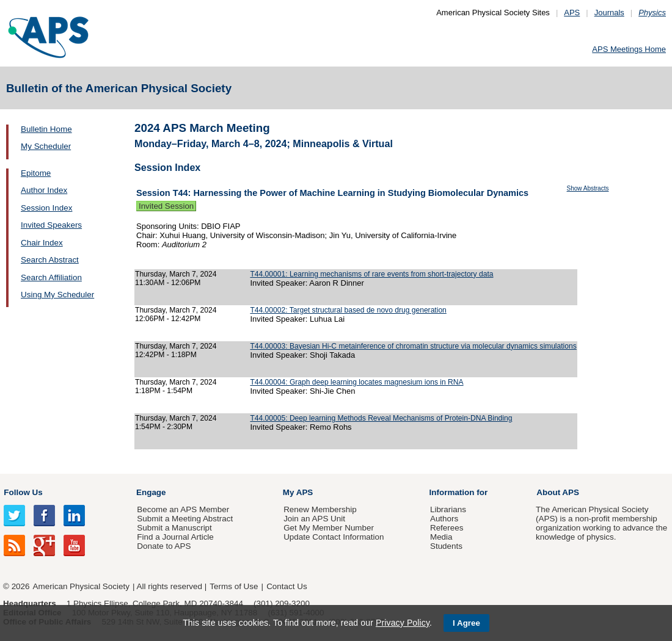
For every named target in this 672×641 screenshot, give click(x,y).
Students (446, 546)
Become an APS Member (183, 509)
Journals (609, 13)
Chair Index (42, 243)
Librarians (448, 509)
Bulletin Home (46, 129)
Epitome (36, 173)
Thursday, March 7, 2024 (176, 274)
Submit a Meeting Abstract (185, 519)
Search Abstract (50, 260)
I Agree (466, 623)
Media (441, 537)
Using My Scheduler (57, 295)
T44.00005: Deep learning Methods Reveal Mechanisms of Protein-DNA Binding (381, 418)
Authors (444, 519)
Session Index (46, 208)
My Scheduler (46, 146)
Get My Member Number (329, 528)
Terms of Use (234, 586)
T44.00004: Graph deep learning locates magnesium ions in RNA (356, 382)
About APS (558, 492)
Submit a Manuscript (174, 528)
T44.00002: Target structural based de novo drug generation (348, 310)
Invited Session (166, 206)
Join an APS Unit (314, 519)
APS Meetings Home (629, 49)
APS (572, 13)
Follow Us (23, 492)
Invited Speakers (51, 225)
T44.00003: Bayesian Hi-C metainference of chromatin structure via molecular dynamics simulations (413, 346)
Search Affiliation (51, 277)
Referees (447, 528)
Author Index (44, 190)
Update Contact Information (334, 537)
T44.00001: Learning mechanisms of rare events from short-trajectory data (371, 274)
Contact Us (287, 586)
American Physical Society (81, 586)
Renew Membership (320, 509)
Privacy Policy (403, 623)
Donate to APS (164, 546)
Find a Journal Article (175, 537)
